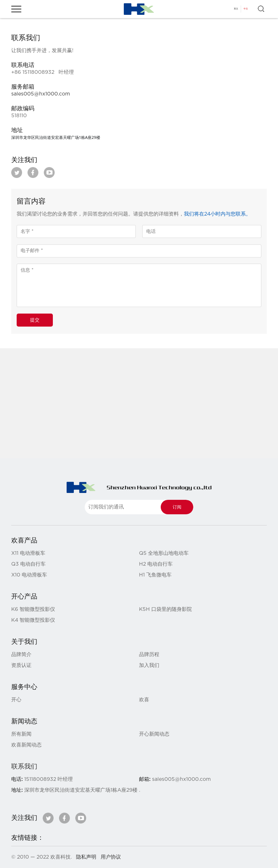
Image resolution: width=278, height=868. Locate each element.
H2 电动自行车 (156, 564)
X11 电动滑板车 (28, 553)
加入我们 (149, 665)
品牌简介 (21, 655)
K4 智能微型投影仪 (33, 620)
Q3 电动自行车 (28, 564)
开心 (16, 700)
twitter (17, 173)
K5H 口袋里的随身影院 (165, 609)
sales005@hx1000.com (41, 94)
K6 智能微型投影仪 (33, 609)
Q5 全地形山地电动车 (164, 553)
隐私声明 (86, 857)
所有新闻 (21, 734)
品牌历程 (149, 655)
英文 (236, 9)
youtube (49, 173)
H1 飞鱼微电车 (155, 575)
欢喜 (144, 700)
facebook (33, 173)
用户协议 (111, 857)
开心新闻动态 (154, 734)
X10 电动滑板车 (29, 575)
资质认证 (21, 665)
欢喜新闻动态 (26, 745)
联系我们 (24, 767)
